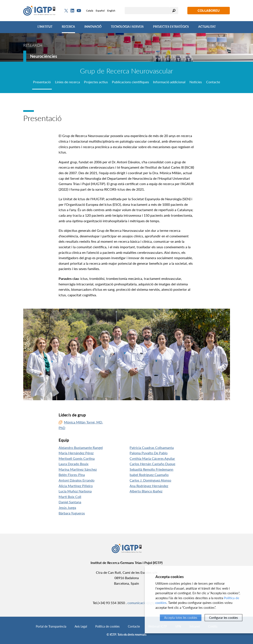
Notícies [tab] (196, 82)
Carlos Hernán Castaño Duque (152, 464)
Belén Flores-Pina (72, 475)
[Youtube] (79, 11)
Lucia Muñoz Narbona (75, 491)
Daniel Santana (70, 502)
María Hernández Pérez (76, 453)
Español (100, 11)
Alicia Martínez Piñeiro (76, 486)
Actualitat (207, 27)
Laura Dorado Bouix (74, 464)
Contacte (134, 626)
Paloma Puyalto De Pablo (149, 453)
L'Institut (45, 27)
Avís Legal (81, 626)
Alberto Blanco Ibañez (146, 491)
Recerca (68, 27)
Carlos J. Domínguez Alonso (150, 480)
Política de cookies (107, 626)
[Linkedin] (72, 11)
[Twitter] (66, 11)
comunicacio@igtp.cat (144, 603)
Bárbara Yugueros (72, 513)
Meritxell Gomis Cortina (77, 458)
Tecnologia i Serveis (127, 27)
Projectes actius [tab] (96, 82)
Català (90, 11)
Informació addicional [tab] (169, 82)
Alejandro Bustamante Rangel (81, 448)
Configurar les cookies (223, 618)
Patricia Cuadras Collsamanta (152, 448)
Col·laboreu (209, 10)
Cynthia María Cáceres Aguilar (152, 458)
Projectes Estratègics (171, 27)
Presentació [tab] (42, 82)
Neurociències (44, 56)
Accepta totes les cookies (181, 618)
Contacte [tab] (213, 82)
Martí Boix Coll (70, 497)
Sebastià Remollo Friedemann (151, 469)
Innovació (93, 27)
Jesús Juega (67, 507)
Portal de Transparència (51, 626)
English (111, 11)
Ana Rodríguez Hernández (149, 486)
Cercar (174, 11)
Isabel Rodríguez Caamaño (149, 475)
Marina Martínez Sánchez (78, 469)
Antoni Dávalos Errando (77, 480)
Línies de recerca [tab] (67, 82)
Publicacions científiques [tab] (130, 82)
